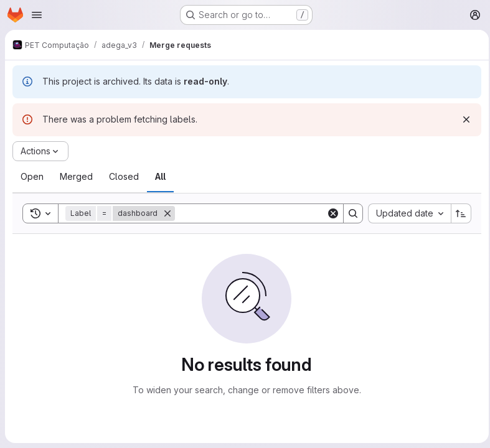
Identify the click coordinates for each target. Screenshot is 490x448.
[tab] (32, 177)
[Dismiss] (463, 119)
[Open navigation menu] (37, 15)
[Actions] (40, 151)
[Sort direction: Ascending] (458, 213)
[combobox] (406, 213)
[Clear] (329, 213)
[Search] (252, 213)
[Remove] (167, 213)
